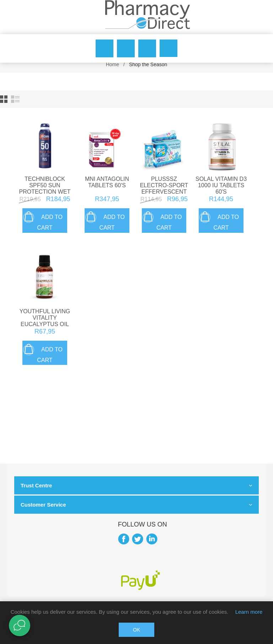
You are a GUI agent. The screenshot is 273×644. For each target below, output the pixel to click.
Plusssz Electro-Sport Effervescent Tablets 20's (164, 189)
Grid (4, 99)
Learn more (249, 612)
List (15, 99)
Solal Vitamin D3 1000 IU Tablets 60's (221, 185)
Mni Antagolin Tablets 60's (107, 182)
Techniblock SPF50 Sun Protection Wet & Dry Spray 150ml (45, 192)
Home (113, 64)
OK (136, 630)
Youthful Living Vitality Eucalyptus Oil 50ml (45, 321)
